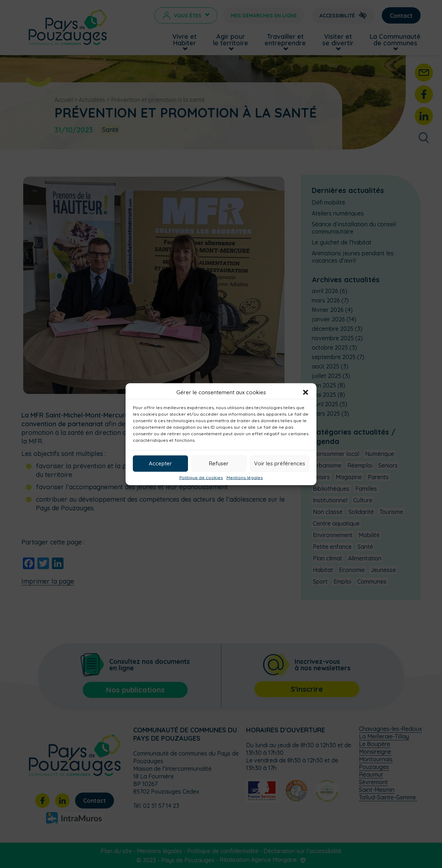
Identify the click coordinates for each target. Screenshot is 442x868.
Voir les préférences (280, 463)
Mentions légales (245, 477)
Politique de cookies (201, 477)
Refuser (219, 463)
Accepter (160, 463)
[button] (306, 392)
